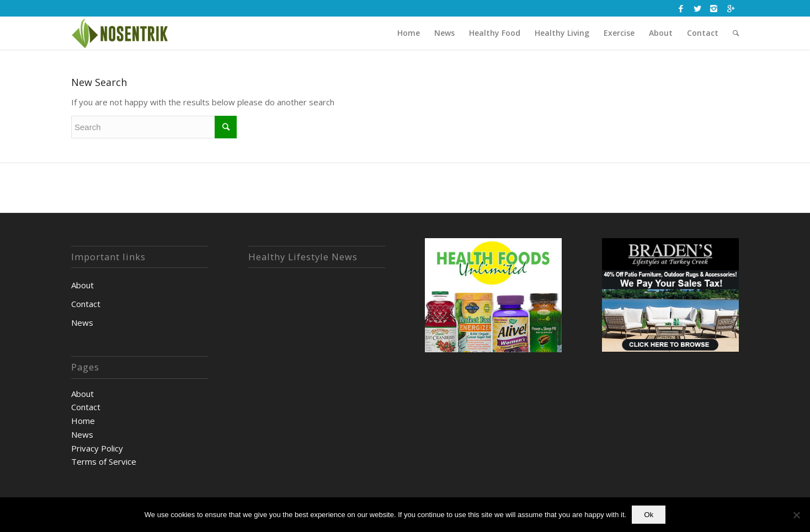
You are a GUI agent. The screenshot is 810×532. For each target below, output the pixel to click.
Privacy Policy (97, 448)
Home (83, 421)
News (82, 323)
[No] (796, 515)
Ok (649, 515)
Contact (86, 304)
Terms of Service (104, 461)
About (82, 285)
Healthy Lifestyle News (303, 257)
